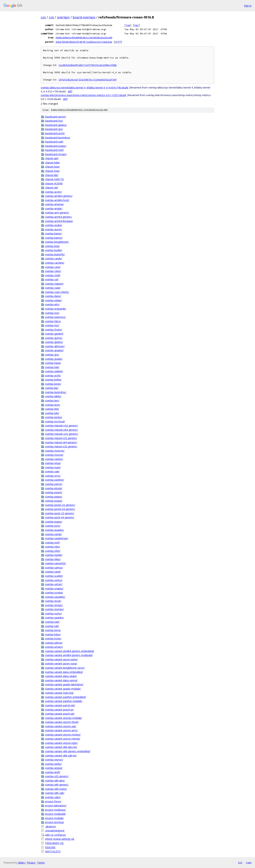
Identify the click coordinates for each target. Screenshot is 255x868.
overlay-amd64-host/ (57, 200)
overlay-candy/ (54, 258)
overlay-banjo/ (53, 233)
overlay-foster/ (54, 330)
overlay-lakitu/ (53, 396)
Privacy (31, 863)
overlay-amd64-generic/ (59, 196)
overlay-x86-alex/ (55, 780)
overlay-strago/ (54, 605)
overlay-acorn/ (53, 192)
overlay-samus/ (54, 568)
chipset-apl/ (52, 158)
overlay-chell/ (53, 275)
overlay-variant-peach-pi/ (59, 710)
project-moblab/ (54, 818)
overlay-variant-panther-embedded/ (66, 697)
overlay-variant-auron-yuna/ (61, 663)
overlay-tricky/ (53, 638)
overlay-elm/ (52, 304)
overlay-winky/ (53, 764)
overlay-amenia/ (54, 204)
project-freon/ (53, 801)
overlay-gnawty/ (54, 350)
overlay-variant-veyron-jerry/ (61, 730)
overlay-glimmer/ (55, 346)
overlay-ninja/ (53, 463)
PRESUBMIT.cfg (54, 843)
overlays (63, 17)
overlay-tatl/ (52, 626)
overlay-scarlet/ (54, 576)
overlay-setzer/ (54, 584)
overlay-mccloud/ (55, 421)
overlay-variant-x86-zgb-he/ (61, 755)
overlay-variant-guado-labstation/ (64, 684)
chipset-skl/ (52, 188)
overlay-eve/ (52, 313)
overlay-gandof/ (54, 334)
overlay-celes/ (53, 271)
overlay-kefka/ (53, 380)
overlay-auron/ (54, 229)
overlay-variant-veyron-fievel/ (62, 722)
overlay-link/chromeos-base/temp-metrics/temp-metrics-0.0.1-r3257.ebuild (83, 95)
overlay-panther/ (55, 480)
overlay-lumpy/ (54, 417)
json (249, 863)
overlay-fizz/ (52, 325)
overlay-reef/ (53, 543)
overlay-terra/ (53, 630)
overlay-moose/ (54, 455)
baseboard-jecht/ (55, 133)
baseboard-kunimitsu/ (58, 138)
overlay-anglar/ (54, 208)
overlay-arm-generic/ (57, 213)
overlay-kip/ (52, 388)
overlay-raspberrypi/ (57, 538)
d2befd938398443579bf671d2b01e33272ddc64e (84, 42)
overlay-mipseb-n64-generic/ (62, 430)
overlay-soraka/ (54, 593)
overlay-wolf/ (53, 772)
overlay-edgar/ (53, 300)
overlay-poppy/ (54, 501)
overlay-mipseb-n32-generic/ (62, 425)
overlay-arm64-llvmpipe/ (59, 221)
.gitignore (50, 826)
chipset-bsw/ (52, 167)
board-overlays (84, 17)
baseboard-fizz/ (54, 121)
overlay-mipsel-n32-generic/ (61, 438)
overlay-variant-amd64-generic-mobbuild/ (69, 655)
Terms (41, 863)
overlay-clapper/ (54, 284)
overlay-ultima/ (54, 643)
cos (43, 17)
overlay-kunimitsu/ (56, 392)
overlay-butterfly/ (55, 254)
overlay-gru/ (52, 355)
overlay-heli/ (52, 367)
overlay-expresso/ (55, 317)
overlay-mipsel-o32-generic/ (61, 446)
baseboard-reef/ (54, 150)
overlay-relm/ (53, 551)
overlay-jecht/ (53, 375)
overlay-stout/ (53, 601)
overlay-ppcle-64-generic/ (60, 517)
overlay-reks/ (53, 547)
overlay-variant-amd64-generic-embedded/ (70, 651)
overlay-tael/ (52, 622)
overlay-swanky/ (54, 618)
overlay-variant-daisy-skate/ (61, 676)
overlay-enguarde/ (56, 309)
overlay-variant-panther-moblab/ (64, 701)
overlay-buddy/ (54, 250)
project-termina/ (55, 822)
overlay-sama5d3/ (56, 563)
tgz (136, 25)
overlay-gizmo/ (54, 338)
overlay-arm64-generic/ (59, 217)
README (50, 847)
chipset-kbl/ (52, 175)
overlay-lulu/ (52, 413)
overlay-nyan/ (53, 467)
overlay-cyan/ (53, 288)
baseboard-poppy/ (56, 146)
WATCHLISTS (53, 851)
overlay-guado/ (54, 359)
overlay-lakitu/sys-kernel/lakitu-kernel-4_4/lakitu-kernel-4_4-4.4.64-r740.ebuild (84, 88)
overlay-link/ (52, 409)
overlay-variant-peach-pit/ (60, 714)
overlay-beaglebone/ (57, 242)
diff (118, 42)
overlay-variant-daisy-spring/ (61, 680)
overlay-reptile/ (54, 555)
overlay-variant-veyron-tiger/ (61, 743)
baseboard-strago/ (56, 154)
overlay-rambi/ (53, 534)
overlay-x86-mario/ (56, 789)
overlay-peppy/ (54, 497)
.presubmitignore (55, 830)
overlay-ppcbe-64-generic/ (60, 509)
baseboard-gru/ (54, 129)
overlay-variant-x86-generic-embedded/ (68, 751)
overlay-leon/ (53, 405)
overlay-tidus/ (53, 634)
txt (240, 863)
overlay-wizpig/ (54, 768)
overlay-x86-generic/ (57, 785)
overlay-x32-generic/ (57, 776)
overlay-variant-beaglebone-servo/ (65, 668)
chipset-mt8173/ (55, 179)
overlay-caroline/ (55, 263)
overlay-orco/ (53, 476)
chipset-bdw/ (53, 163)
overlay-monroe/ (55, 451)
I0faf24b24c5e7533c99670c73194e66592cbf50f (88, 80)
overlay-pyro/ (53, 526)
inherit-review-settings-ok (60, 839)
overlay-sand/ (53, 572)
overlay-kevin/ (53, 384)
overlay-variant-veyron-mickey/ (63, 735)
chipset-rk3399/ (54, 183)
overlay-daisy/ (53, 296)
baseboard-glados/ (56, 125)
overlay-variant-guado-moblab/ (63, 689)
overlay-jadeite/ (54, 371)
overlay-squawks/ (55, 597)
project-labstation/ (56, 805)
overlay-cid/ (52, 279)
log (128, 25)
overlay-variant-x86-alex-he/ (61, 747)
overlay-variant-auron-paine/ (61, 659)
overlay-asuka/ (54, 225)
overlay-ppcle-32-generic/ (60, 513)
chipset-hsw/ (52, 171)
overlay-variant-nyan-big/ (59, 693)
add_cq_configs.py (55, 835)
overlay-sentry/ (54, 580)
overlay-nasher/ (54, 459)
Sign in (248, 6)
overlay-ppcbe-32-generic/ (60, 505)
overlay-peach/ (54, 492)
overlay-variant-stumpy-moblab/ (64, 718)
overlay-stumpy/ (54, 609)
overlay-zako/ (53, 797)
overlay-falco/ (53, 321)
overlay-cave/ (53, 267)
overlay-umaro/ (54, 647)
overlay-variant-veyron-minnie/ (63, 739)
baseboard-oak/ (54, 142)
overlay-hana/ (53, 363)
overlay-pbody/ (54, 488)
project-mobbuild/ (55, 814)
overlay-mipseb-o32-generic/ (62, 434)
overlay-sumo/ (53, 613)
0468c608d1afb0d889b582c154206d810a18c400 (84, 38)
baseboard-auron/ (56, 117)
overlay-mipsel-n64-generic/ (61, 442)
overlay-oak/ (52, 471)
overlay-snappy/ (54, 588)
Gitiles (21, 863)
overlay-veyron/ (54, 760)
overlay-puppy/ (54, 522)
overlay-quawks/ (55, 530)
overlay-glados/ (54, 342)
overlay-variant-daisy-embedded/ (64, 672)
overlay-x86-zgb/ (55, 793)
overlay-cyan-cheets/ (57, 292)
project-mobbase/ (56, 810)
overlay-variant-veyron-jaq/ (61, 726)
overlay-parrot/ (54, 484)
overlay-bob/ (52, 246)
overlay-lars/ (52, 400)
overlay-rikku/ (53, 559)
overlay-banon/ (54, 238)
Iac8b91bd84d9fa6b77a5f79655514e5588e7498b (88, 65)
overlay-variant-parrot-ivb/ (60, 705)
